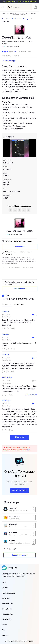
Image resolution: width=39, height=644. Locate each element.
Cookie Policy (6, 619)
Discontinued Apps (8, 593)
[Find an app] (9, 7)
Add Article (6, 598)
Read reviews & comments (10, 56)
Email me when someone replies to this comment (19, 283)
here (28, 450)
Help (3, 630)
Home (4, 19)
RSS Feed (5, 635)
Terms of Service (7, 604)
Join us (33, 1)
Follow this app (8, 61)
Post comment (19, 289)
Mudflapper (6, 400)
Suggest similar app (19, 555)
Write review (20, 247)
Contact (4, 625)
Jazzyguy (5, 311)
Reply (13, 328)
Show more (19, 437)
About (4, 583)
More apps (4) (9, 549)
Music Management (25, 19)
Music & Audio (12, 19)
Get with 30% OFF (19, 490)
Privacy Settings (7, 614)
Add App (5, 588)
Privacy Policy (7, 609)
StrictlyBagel (7, 377)
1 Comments (31, 395)
